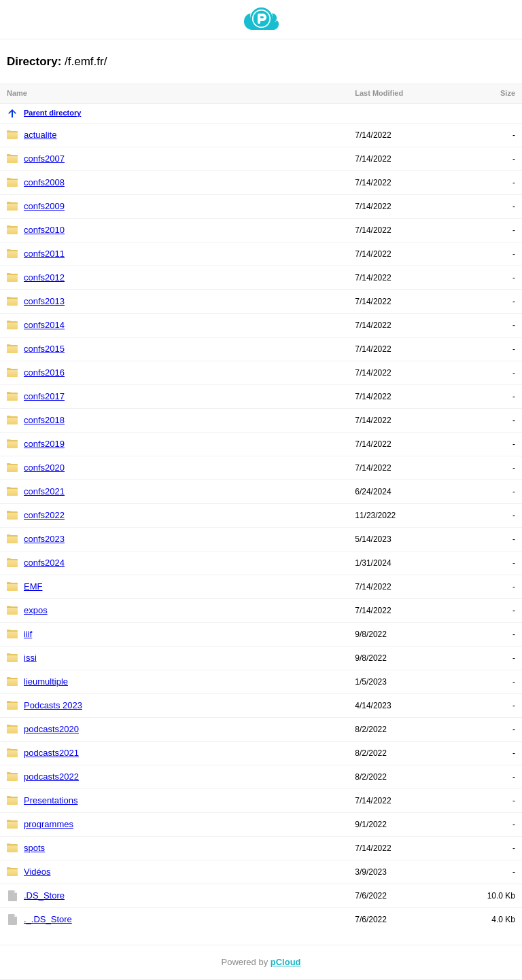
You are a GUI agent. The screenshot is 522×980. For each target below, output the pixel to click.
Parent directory (44, 113)
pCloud (286, 962)
